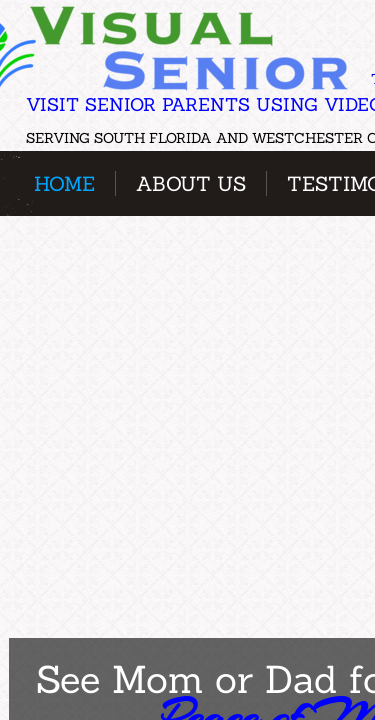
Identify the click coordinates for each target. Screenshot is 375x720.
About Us (191, 183)
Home (64, 183)
